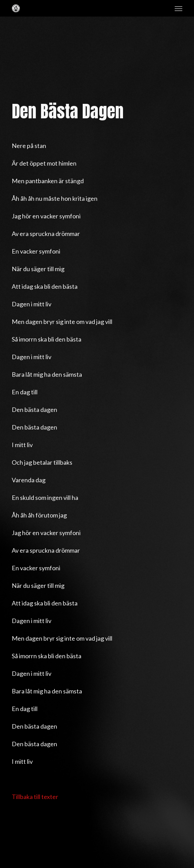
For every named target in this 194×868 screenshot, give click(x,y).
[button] (178, 8)
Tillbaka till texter (35, 797)
